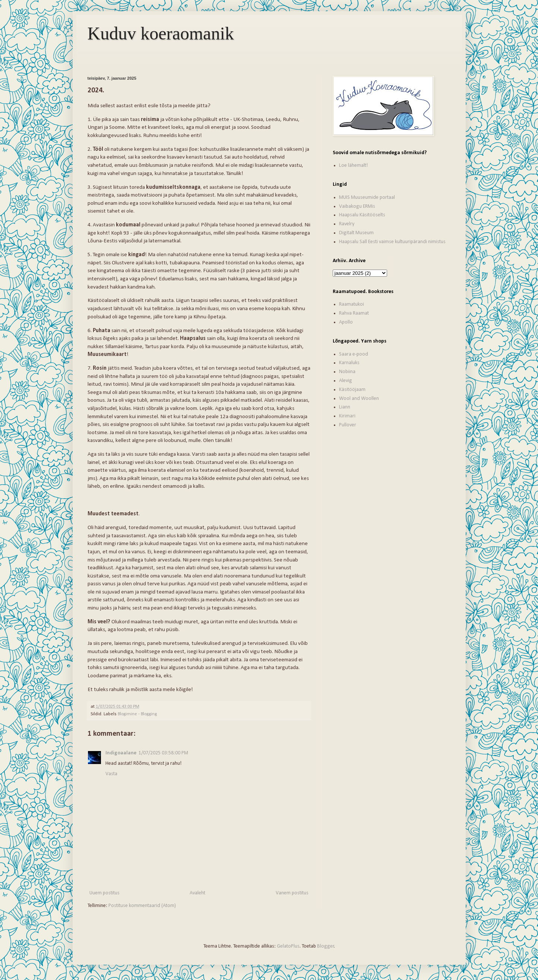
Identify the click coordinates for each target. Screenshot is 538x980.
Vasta (111, 774)
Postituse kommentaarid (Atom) (142, 906)
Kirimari (347, 416)
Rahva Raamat (354, 313)
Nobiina (347, 372)
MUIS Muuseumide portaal (367, 198)
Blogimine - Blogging (137, 714)
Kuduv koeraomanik (161, 33)
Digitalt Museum (356, 233)
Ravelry (347, 224)
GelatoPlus (288, 946)
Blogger (326, 946)
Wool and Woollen (359, 399)
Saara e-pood (354, 354)
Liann (345, 407)
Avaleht (197, 893)
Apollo (346, 322)
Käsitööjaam (352, 390)
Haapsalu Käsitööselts (362, 215)
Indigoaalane (121, 753)
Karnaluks (349, 363)
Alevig (346, 381)
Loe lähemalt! (353, 166)
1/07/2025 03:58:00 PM (163, 753)
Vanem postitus (292, 893)
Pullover (348, 425)
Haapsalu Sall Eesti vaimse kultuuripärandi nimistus (392, 242)
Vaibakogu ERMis (357, 206)
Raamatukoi (352, 304)
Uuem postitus (105, 893)
